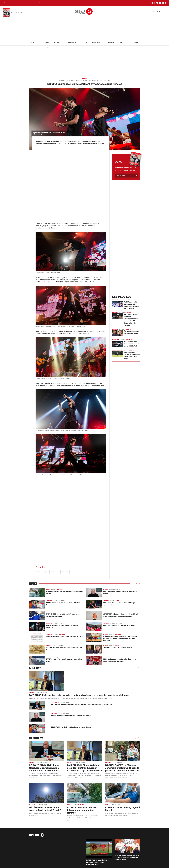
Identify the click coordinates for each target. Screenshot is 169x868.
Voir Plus (134, 583)
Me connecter (159, 11)
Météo (33, 48)
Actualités (44, 43)
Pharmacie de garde (113, 48)
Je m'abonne (121, 176)
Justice (111, 43)
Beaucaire (50, 3)
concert (65, 572)
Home (32, 43)
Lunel (85, 3)
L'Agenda (136, 43)
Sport (84, 43)
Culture (123, 43)
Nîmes (5, 3)
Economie (72, 43)
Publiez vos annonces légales (64, 48)
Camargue (63, 3)
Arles (75, 3)
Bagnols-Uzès (35, 3)
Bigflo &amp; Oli (43, 572)
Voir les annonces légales (91, 48)
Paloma (55, 572)
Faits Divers (97, 43)
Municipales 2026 (132, 48)
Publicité (44, 48)
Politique (58, 43)
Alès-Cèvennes (19, 3)
